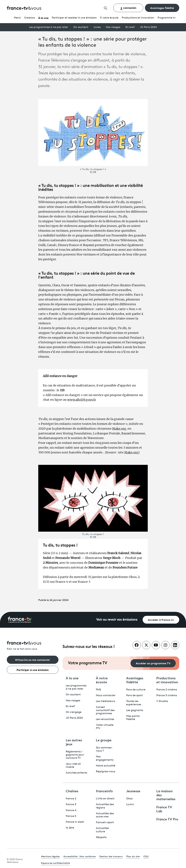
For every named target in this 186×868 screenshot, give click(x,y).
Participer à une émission (33, 670)
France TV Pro (167, 819)
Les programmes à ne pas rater (49, 27)
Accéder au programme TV (153, 663)
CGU (146, 856)
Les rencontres (105, 719)
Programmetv (167, 18)
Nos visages (113, 27)
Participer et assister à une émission (74, 18)
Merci (17, 18)
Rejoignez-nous (106, 772)
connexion (128, 8)
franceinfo (104, 791)
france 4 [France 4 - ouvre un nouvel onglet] (71, 810)
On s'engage (74, 712)
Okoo (129, 799)
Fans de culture (136, 690)
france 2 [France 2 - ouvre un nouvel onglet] (71, 799)
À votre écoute (109, 18)
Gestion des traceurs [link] (111, 856)
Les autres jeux (74, 742)
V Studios (162, 701)
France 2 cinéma (167, 690)
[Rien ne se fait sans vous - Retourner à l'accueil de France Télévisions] (33, 646)
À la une (43, 18)
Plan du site (133, 856)
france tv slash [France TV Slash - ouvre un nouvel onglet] (75, 822)
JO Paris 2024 (148, 27)
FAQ (98, 690)
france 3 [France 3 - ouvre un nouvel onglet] (71, 804)
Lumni (130, 804)
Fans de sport (134, 696)
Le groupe (104, 740)
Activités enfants (76, 773)
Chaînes (72, 791)
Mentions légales (50, 856)
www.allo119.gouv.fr (82, 400)
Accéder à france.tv (161, 620)
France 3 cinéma (167, 696)
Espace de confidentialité (55, 863)
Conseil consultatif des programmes (105, 710)
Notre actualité (106, 766)
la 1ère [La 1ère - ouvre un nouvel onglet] (70, 828)
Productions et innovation (138, 18)
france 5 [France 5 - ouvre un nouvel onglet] (71, 816)
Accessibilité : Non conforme (80, 856)
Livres (97, 27)
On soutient (81, 27)
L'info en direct (105, 799)
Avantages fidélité (162, 8)
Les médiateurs (105, 701)
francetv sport (105, 823)
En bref (130, 27)
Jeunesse (133, 791)
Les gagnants (135, 710)
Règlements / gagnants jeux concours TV (75, 755)
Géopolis (101, 837)
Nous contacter (106, 696)
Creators (30, 18)
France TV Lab (164, 809)
